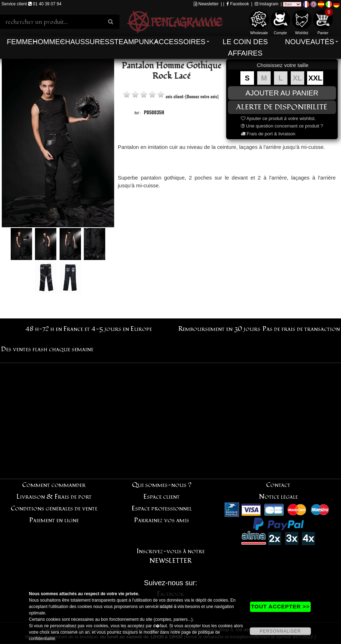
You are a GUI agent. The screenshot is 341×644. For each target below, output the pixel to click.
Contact (278, 485)
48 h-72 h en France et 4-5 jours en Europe (89, 329)
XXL (315, 78)
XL (297, 78)
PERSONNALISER (280, 631)
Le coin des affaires (245, 47)
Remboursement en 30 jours (219, 329)
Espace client (162, 497)
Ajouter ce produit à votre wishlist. (278, 118)
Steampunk (132, 42)
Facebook (238, 4)
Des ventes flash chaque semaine (47, 349)
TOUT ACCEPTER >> (280, 606)
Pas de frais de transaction (301, 329)
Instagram (267, 4)
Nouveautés (310, 42)
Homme (46, 42)
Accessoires (179, 42)
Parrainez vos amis (162, 520)
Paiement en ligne (54, 520)
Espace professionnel (162, 508)
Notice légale (278, 497)
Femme (20, 42)
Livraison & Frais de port (54, 497)
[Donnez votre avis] (202, 96)
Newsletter (206, 4)
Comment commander (54, 485)
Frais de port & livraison (268, 134)
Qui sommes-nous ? (162, 485)
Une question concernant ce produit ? (282, 126)
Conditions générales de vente (54, 508)
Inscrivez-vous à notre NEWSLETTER (171, 556)
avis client (174, 96)
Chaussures (85, 42)
